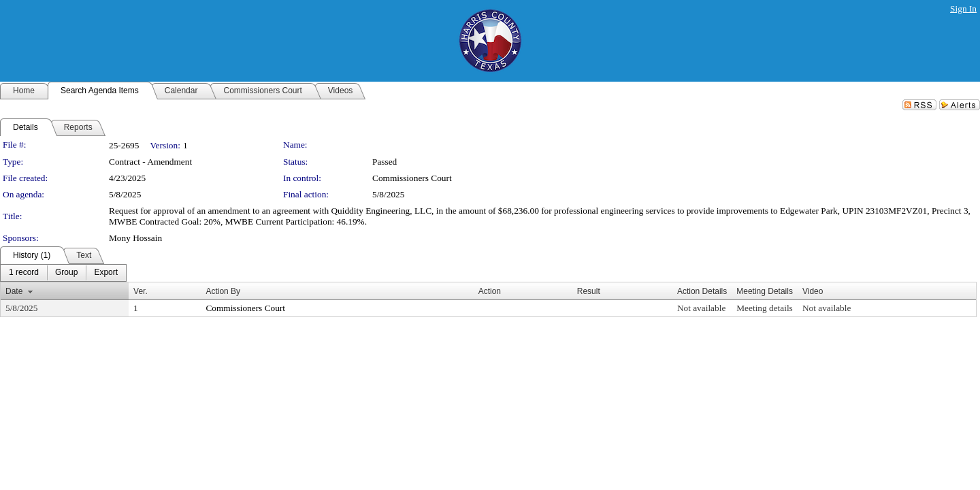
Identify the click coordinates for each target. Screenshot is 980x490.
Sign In (963, 9)
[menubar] (63, 273)
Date (14, 291)
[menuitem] (24, 273)
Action (490, 291)
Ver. (141, 291)
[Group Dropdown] (66, 273)
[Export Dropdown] (106, 273)
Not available (701, 308)
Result (589, 291)
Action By (223, 291)
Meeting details (765, 308)
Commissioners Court (412, 178)
